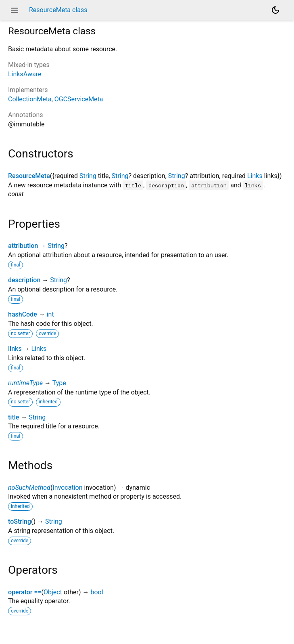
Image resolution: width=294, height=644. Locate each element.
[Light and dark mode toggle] (275, 10)
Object (53, 592)
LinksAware (25, 74)
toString (20, 521)
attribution (23, 246)
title (14, 417)
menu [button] (15, 10)
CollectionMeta (30, 99)
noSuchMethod (29, 488)
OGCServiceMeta (79, 99)
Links (255, 176)
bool (97, 592)
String (88, 176)
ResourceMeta (29, 176)
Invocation (67, 488)
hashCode (23, 314)
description (24, 280)
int (50, 314)
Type (59, 383)
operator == (25, 592)
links (15, 349)
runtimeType (25, 383)
